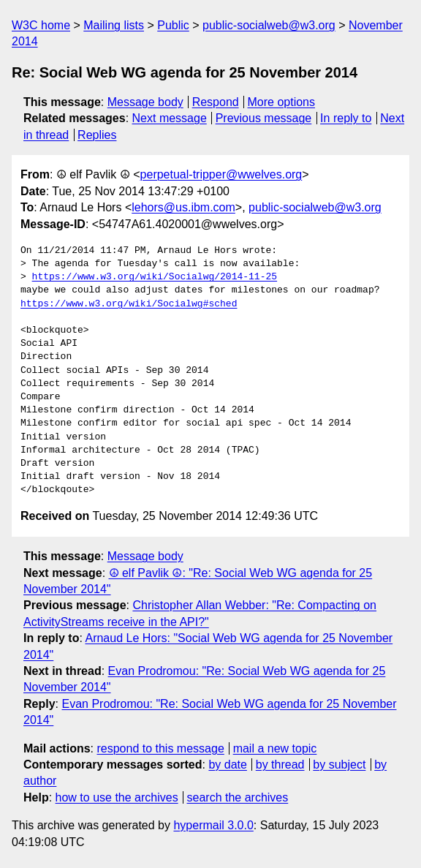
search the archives (238, 797)
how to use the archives (117, 797)
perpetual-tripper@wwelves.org (221, 174)
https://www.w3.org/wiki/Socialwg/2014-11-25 (155, 277)
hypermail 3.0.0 (213, 825)
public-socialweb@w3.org (269, 25)
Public (173, 25)
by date (227, 765)
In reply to (346, 118)
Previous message (264, 118)
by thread (280, 765)
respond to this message (160, 748)
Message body (145, 102)
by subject (339, 765)
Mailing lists (114, 25)
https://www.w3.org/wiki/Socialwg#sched (129, 304)
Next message (170, 118)
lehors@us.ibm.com (183, 207)
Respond (216, 102)
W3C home (41, 25)
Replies (97, 135)
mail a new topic (275, 748)
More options (282, 102)
